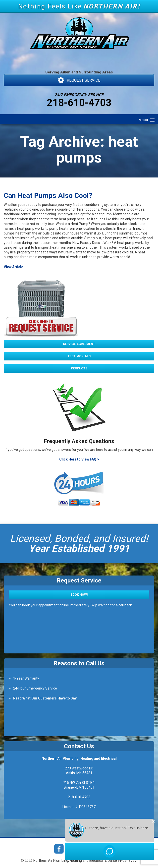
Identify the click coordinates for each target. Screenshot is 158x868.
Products (79, 368)
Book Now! (79, 595)
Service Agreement (79, 344)
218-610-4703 (79, 103)
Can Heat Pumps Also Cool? (48, 196)
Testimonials (79, 356)
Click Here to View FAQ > (79, 459)
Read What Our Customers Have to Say (45, 698)
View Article (13, 267)
